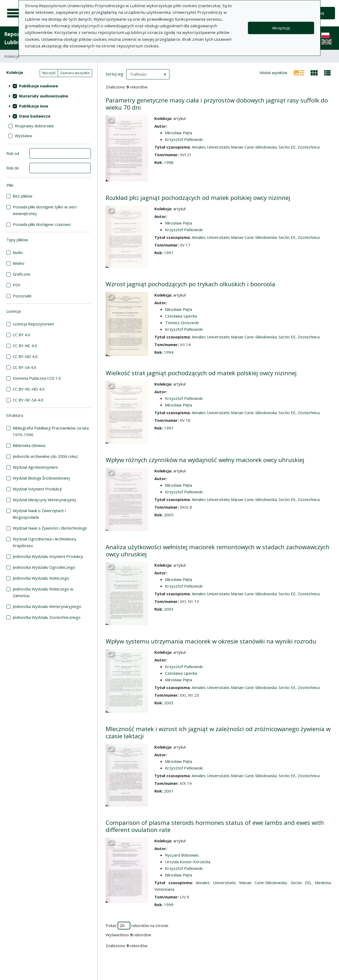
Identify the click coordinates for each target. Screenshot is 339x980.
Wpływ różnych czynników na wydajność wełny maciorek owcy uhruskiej (205, 460)
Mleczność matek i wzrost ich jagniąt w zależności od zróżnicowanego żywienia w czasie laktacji (218, 732)
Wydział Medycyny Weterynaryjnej (44, 500)
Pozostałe (22, 296)
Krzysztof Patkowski (184, 139)
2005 (169, 515)
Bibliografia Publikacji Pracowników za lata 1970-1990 (51, 431)
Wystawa (23, 136)
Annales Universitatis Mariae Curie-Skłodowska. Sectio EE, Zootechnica (256, 147)
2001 (169, 791)
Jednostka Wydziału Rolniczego (41, 578)
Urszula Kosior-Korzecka (188, 862)
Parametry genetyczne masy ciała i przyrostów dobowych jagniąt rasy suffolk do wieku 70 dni (217, 104)
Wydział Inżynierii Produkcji (37, 489)
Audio (18, 252)
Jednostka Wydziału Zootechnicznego (47, 617)
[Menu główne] (14, 13)
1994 (169, 352)
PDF (17, 285)
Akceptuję (281, 28)
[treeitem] (49, 86)
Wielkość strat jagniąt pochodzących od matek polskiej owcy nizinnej (201, 373)
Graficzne (21, 274)
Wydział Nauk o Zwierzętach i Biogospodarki (39, 514)
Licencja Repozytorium (33, 324)
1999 (169, 905)
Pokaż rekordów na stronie (137, 926)
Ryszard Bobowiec (182, 855)
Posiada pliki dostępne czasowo (42, 224)
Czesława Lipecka (181, 316)
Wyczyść (49, 73)
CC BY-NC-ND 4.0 (29, 389)
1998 (169, 162)
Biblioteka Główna (29, 445)
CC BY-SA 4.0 (24, 367)
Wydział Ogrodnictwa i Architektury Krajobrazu (45, 542)
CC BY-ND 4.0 (25, 356)
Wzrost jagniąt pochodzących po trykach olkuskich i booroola (190, 284)
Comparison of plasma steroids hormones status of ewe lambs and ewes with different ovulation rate (215, 826)
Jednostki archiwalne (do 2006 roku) (45, 456)
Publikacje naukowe (39, 86)
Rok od (13, 153)
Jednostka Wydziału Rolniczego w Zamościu (43, 592)
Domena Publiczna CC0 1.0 (37, 378)
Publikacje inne (34, 106)
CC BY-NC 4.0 (25, 346)
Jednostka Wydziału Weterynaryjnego (47, 606)
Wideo (19, 263)
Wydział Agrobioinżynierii (35, 467)
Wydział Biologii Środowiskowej (41, 478)
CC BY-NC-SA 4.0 (28, 400)
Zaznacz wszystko (75, 73)
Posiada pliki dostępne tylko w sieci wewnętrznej (45, 210)
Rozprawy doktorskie (34, 126)
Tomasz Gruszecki (182, 323)
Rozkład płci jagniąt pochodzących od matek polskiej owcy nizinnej (198, 198)
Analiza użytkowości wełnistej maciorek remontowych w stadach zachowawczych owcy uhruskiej (218, 551)
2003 (169, 609)
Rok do (13, 168)
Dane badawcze (35, 116)
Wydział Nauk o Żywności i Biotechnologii (50, 528)
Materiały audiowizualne (44, 96)
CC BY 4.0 (21, 335)
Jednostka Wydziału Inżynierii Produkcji (48, 556)
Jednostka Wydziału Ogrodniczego (44, 567)
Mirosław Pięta (179, 133)
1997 (169, 253)
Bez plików (23, 196)
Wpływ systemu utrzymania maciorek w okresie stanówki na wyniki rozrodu (211, 641)
